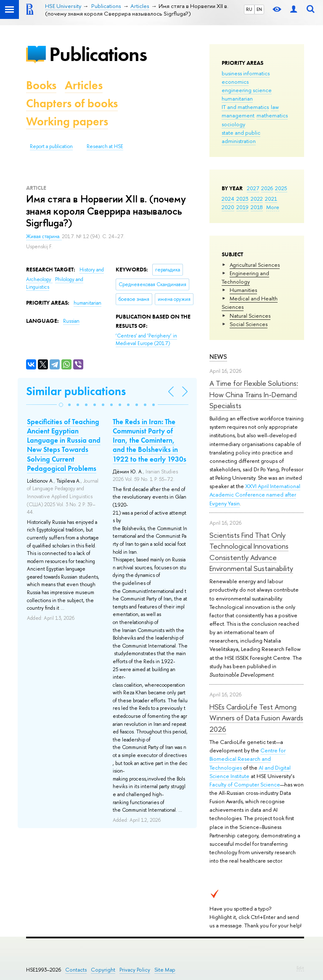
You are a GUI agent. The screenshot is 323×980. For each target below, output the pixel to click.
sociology (233, 124)
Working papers (67, 121)
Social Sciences (249, 324)
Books (41, 85)
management (238, 115)
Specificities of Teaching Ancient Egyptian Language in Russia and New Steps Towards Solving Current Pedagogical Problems (64, 445)
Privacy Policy (135, 970)
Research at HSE (105, 146)
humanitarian (237, 98)
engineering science (247, 90)
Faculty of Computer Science (245, 784)
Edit (300, 968)
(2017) (146, 340)
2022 (257, 199)
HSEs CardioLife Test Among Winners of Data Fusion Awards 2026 (256, 718)
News (218, 357)
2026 (267, 188)
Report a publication (51, 146)
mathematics (272, 115)
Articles (84, 85)
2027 (253, 188)
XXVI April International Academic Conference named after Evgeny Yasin (255, 494)
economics (235, 82)
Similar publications (76, 391)
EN (259, 9)
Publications (98, 54)
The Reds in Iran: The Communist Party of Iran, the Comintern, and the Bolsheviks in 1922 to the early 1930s (150, 440)
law (275, 107)
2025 (281, 188)
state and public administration (241, 137)
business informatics (246, 73)
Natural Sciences (250, 316)
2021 (271, 199)
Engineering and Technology (245, 277)
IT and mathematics (245, 107)
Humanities (243, 290)
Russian (71, 321)
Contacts (76, 970)
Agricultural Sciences (255, 265)
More (273, 207)
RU (249, 9)
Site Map (165, 970)
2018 (257, 207)
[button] (61, 405)
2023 (242, 199)
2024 (228, 199)
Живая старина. (44, 236)
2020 (228, 207)
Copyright (103, 970)
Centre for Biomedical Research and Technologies (248, 759)
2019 (242, 207)
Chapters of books (72, 103)
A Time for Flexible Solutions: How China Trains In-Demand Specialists (254, 394)
